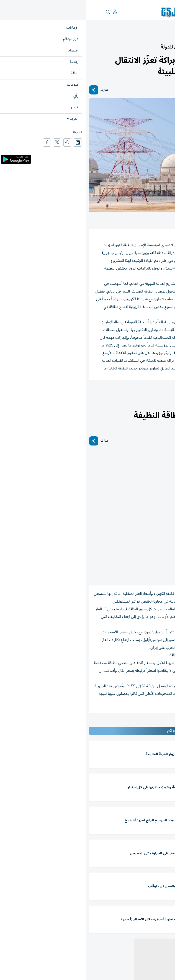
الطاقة (120, 393)
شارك (18, 90)
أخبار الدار (154, 36)
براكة (136, 393)
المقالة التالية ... (161, 723)
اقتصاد (167, 406)
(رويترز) (149, 574)
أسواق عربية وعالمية (148, 406)
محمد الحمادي (159, 393)
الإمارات (167, 36)
